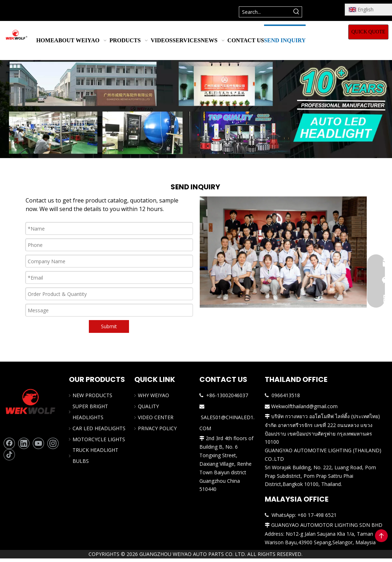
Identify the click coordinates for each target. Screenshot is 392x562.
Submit (109, 326)
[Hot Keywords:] (297, 12)
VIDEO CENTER (156, 417)
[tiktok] (9, 455)
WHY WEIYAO (154, 395)
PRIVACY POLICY (157, 428)
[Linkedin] (24, 443)
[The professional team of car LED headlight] (283, 252)
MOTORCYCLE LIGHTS (99, 439)
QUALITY (148, 406)
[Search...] (265, 12)
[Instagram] (53, 443)
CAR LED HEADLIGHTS (99, 428)
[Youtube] (38, 443)
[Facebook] (9, 443)
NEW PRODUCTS (92, 395)
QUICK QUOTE (368, 32)
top (381, 536)
